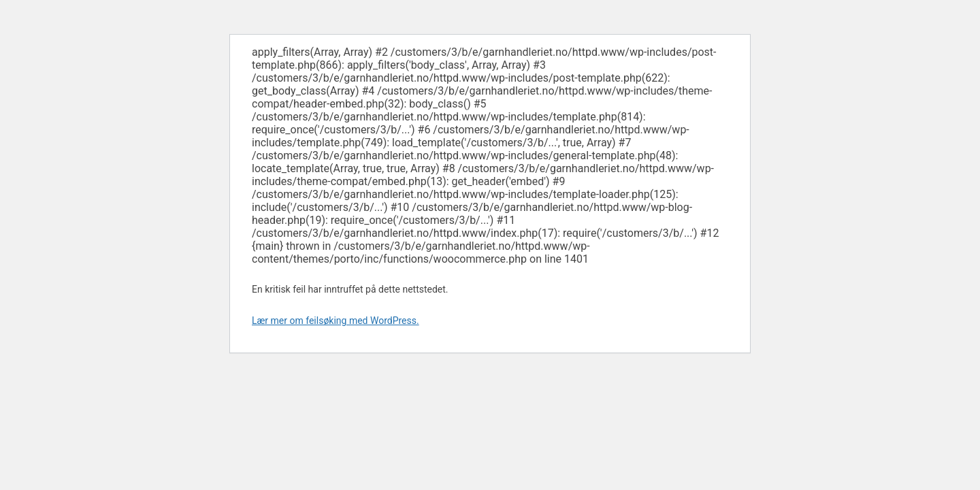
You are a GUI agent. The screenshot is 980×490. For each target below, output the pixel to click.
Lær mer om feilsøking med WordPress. (336, 321)
